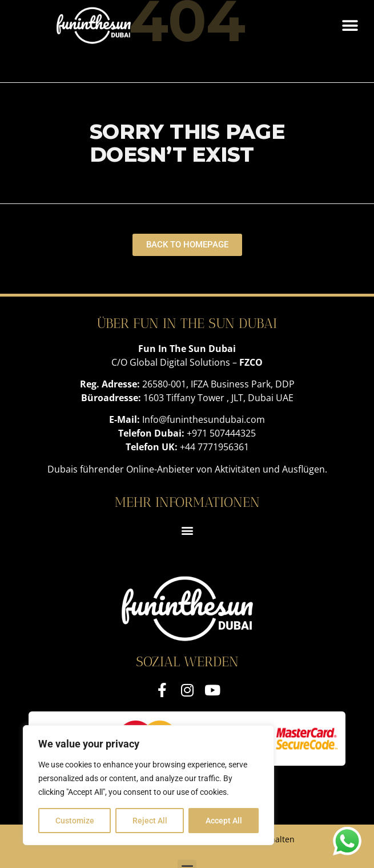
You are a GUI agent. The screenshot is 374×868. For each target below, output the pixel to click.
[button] (350, 25)
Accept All (224, 821)
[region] (148, 785)
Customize (75, 821)
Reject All (150, 821)
